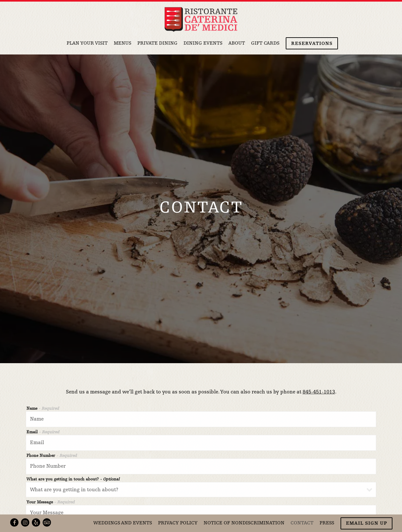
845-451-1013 (319, 382)
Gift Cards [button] (265, 43)
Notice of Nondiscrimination (244, 523)
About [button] (237, 43)
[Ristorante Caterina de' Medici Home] (201, 19)
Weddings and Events (123, 523)
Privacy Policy (178, 523)
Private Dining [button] (157, 43)
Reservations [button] (312, 44)
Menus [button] (122, 43)
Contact (302, 523)
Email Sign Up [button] (366, 524)
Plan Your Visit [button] (87, 43)
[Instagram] (25, 522)
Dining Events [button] (203, 43)
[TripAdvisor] (47, 522)
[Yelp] (36, 522)
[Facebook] (14, 522)
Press (327, 523)
